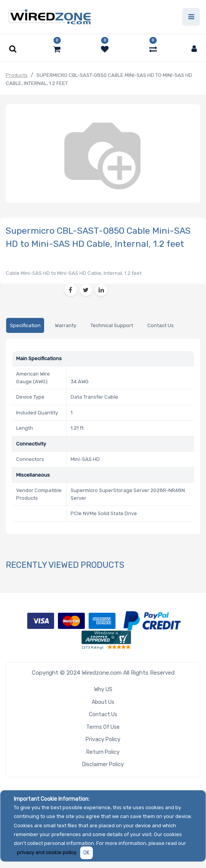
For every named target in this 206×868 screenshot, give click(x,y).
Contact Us (103, 714)
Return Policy (103, 752)
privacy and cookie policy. (47, 852)
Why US (103, 689)
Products (17, 75)
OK (87, 853)
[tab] (25, 325)
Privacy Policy (103, 739)
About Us (103, 702)
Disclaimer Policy (103, 764)
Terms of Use (103, 727)
